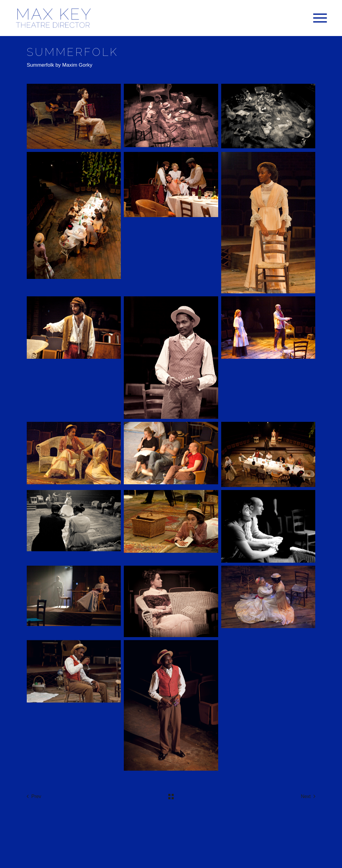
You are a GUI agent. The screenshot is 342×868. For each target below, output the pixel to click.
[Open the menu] (320, 18)
